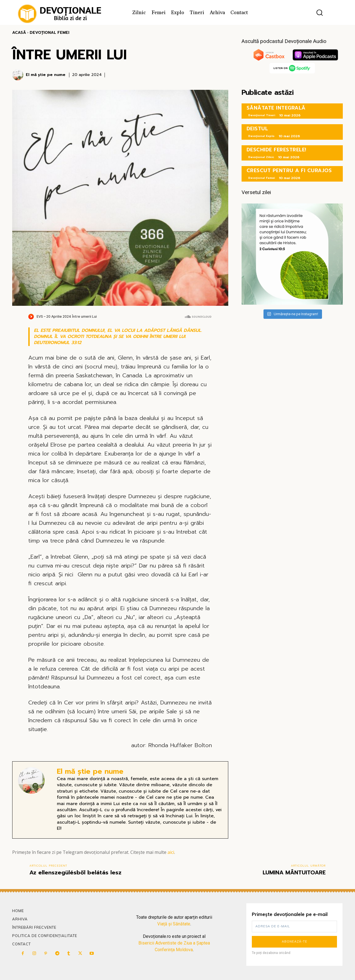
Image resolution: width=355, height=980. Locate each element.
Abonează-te (295, 941)
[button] (320, 13)
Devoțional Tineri (262, 115)
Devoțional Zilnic (261, 157)
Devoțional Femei (50, 33)
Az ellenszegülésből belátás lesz (75, 872)
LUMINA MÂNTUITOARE (294, 872)
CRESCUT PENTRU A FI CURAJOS (289, 170)
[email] (294, 926)
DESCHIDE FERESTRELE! (277, 150)
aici (171, 852)
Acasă (19, 33)
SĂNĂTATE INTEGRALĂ (276, 108)
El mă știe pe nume (46, 75)
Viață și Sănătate (174, 924)
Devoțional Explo (261, 136)
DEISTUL (257, 129)
